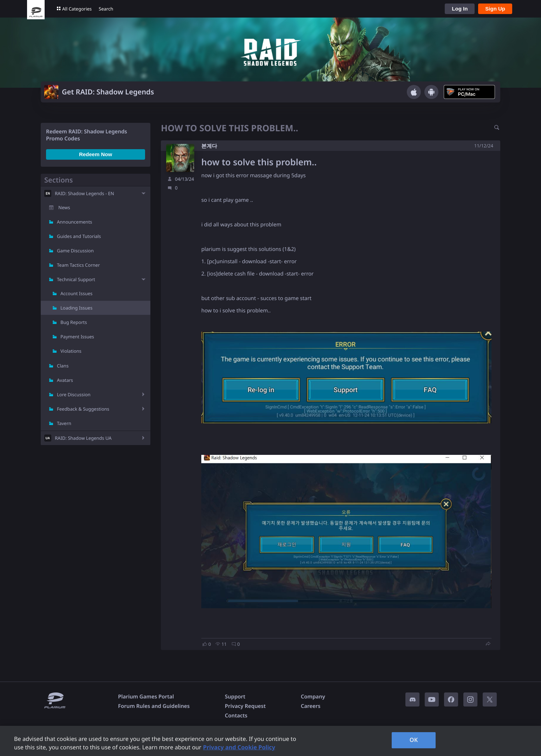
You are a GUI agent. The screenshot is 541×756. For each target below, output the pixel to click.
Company (313, 697)
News (64, 207)
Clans (63, 366)
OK (414, 740)
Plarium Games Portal (146, 697)
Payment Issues (77, 337)
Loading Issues (76, 308)
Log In (460, 9)
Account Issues (76, 293)
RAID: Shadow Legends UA (83, 438)
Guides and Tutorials (79, 236)
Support (235, 697)
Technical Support (76, 279)
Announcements (74, 222)
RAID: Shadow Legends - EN (84, 193)
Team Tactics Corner (78, 265)
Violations (71, 351)
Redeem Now (96, 154)
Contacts (236, 716)
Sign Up (495, 9)
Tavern (64, 423)
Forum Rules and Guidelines (154, 706)
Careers (311, 706)
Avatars (65, 380)
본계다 (209, 146)
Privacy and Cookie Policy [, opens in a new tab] (239, 747)
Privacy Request (245, 706)
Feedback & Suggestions (83, 409)
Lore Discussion (74, 394)
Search (106, 9)
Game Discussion (75, 251)
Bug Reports (74, 322)
